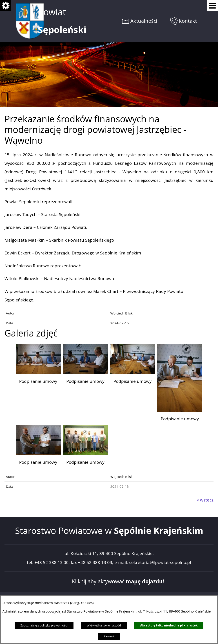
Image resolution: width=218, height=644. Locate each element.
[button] (140, 21)
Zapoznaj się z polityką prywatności (44, 625)
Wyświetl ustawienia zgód (104, 625)
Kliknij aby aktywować (118, 581)
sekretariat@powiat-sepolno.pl (160, 563)
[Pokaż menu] (212, 6)
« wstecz (205, 500)
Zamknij (109, 636)
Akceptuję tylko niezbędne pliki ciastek (169, 625)
